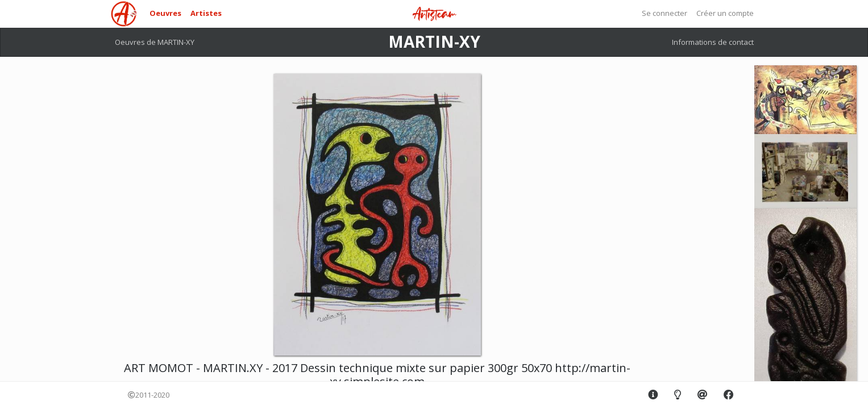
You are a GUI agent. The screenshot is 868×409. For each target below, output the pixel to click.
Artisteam (434, 14)
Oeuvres (165, 13)
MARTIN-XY (434, 41)
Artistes (206, 13)
